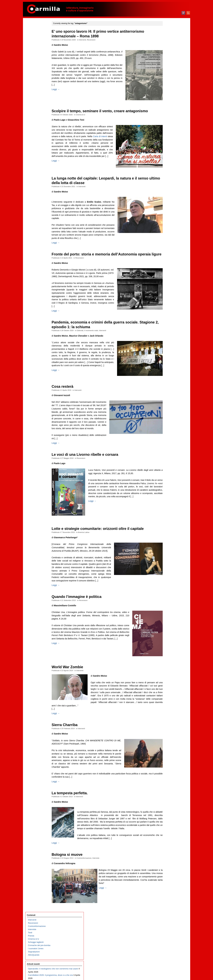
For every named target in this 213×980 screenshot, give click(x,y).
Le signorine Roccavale (38, 209)
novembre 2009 (168, 687)
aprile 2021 (166, 251)
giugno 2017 (167, 397)
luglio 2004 (166, 892)
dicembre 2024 (168, 110)
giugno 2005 (167, 856)
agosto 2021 (167, 238)
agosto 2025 (167, 85)
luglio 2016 (166, 432)
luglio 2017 (166, 394)
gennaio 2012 (167, 605)
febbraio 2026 (167, 66)
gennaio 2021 (167, 260)
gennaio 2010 (167, 681)
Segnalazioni (34, 61)
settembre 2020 (168, 273)
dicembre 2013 (168, 531)
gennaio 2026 (167, 69)
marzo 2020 (166, 292)
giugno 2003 (167, 933)
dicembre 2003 (168, 914)
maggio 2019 (167, 324)
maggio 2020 (167, 286)
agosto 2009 (167, 697)
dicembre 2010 (168, 646)
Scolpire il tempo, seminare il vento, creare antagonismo (106, 111)
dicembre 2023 (168, 148)
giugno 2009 (167, 703)
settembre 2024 (168, 120)
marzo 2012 (166, 598)
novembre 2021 (168, 228)
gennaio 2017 (167, 413)
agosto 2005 (167, 850)
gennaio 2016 (167, 451)
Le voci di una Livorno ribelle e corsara (91, 484)
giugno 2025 (167, 91)
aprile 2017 (166, 404)
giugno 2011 (167, 627)
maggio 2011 (167, 630)
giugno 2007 (167, 780)
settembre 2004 (168, 885)
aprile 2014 (166, 518)
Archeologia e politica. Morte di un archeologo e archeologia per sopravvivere (39, 305)
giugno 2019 (167, 321)
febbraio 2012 (167, 601)
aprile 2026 (166, 59)
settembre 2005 (168, 847)
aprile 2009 (166, 710)
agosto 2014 (167, 506)
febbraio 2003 (167, 946)
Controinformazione (90, 901)
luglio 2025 (166, 88)
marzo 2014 (166, 522)
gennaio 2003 (167, 949)
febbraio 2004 (167, 907)
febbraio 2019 (167, 333)
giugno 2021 (167, 244)
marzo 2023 (166, 177)
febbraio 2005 (167, 869)
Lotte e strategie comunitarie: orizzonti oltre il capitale (104, 559)
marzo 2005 (166, 866)
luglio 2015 (166, 471)
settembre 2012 (168, 579)
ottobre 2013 (167, 538)
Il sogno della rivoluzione (39, 279)
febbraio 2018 (167, 372)
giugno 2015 (167, 474)
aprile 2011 (166, 633)
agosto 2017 (167, 391)
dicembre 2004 (168, 876)
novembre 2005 (168, 841)
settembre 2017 (168, 388)
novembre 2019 (168, 305)
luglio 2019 (166, 317)
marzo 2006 (166, 828)
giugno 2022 (167, 206)
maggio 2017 (167, 400)
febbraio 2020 (167, 295)
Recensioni (97, 40)
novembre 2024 (168, 113)
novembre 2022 (168, 190)
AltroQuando (34, 65)
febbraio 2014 (167, 525)
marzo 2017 (166, 407)
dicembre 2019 (168, 302)
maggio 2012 (167, 592)
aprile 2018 (166, 365)
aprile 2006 (166, 825)
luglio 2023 (166, 164)
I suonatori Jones (36, 58)
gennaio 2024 (167, 145)
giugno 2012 (167, 589)
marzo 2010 (166, 675)
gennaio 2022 (167, 222)
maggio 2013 (167, 553)
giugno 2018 (167, 359)
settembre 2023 (168, 158)
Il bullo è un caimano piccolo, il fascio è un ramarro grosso (37, 145)
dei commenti (170, 969)
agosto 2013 (167, 544)
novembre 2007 (168, 764)
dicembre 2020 (168, 263)
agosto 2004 (167, 888)
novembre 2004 (168, 879)
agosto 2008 (167, 735)
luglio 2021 (166, 241)
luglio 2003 (166, 930)
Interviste (102, 901)
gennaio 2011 (167, 643)
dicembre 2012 (168, 569)
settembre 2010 (168, 656)
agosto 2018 (167, 353)
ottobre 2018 (167, 346)
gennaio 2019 (167, 337)
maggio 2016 (167, 439)
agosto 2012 (167, 582)
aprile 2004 (166, 901)
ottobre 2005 (167, 844)
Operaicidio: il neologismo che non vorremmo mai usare (40, 82)
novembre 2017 (168, 381)
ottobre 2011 (167, 614)
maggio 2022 (167, 209)
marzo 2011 (166, 636)
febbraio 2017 (167, 410)
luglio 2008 (166, 738)
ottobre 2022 (167, 193)
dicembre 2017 (168, 378)
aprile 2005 (166, 863)
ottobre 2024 (167, 117)
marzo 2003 (166, 943)
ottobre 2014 (167, 499)
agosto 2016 (167, 429)
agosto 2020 (167, 276)
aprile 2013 (166, 557)
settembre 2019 (168, 311)
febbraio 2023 (167, 180)
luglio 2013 (166, 547)
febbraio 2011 (167, 640)
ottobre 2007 (167, 767)
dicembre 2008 (168, 723)
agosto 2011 (167, 620)
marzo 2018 (166, 369)
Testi (30, 42)
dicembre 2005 (168, 837)
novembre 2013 (168, 534)
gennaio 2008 (167, 758)
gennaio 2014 (167, 528)
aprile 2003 (166, 939)
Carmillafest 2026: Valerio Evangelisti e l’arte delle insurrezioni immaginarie (39, 235)
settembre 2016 (168, 426)
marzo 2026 (166, 62)
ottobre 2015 (167, 461)
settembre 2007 (168, 770)
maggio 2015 (167, 477)
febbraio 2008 (167, 754)
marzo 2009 (166, 713)
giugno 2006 (167, 818)
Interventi (89, 40)
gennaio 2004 (167, 911)
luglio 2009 (166, 700)
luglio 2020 (166, 279)
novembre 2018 (168, 343)
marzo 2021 (166, 254)
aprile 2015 (166, 480)
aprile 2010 (166, 671)
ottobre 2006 (167, 805)
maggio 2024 (167, 133)
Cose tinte (33, 267)
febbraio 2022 (167, 219)
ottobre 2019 (167, 308)
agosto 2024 (167, 123)
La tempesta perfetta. (76, 833)
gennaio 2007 (167, 796)
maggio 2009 (167, 707)
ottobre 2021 (167, 231)
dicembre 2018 (168, 340)
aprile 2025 (166, 97)
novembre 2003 (168, 917)
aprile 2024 (166, 136)
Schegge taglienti (36, 52)
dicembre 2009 (168, 684)
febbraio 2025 (167, 104)
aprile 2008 (166, 748)
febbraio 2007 (167, 793)
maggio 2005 (167, 860)
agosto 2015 (167, 467)
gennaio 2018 (167, 375)
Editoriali (86, 352)
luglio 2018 (166, 356)
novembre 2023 (168, 152)
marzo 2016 (166, 445)
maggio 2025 (167, 94)
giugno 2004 (167, 895)
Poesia (31, 45)
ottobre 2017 (167, 384)
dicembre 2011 (168, 608)
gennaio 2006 (167, 834)
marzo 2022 (166, 215)
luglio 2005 (166, 853)
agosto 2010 (167, 659)
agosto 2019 (167, 314)
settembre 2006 (168, 809)
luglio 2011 (166, 624)
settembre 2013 (168, 541)
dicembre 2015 (168, 455)
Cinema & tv (87, 115)
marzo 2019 (166, 330)
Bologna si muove (73, 898)
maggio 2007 (167, 783)
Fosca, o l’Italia (35, 203)
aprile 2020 (166, 289)
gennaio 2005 (167, 872)
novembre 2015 (168, 458)
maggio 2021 (167, 247)
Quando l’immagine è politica (83, 630)
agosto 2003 (167, 927)
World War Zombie (74, 700)
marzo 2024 (166, 139)
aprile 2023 (166, 174)
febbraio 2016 (167, 448)
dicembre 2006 (168, 799)
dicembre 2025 (168, 72)
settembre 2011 (168, 617)
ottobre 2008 (167, 729)
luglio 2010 (166, 662)
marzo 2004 (166, 904)
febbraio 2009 (167, 716)
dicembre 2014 (168, 493)
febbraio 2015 (167, 487)
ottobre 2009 (167, 691)
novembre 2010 (168, 649)
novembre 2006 (168, 802)
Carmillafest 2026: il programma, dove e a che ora (40, 91)
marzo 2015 (166, 483)
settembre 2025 (168, 81)
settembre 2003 (168, 923)
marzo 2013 (166, 560)
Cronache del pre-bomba (39, 55)
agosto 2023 (167, 161)
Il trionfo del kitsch (36, 120)
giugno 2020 (167, 282)
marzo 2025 (166, 101)
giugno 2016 (167, 435)
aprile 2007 (166, 786)
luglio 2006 (166, 815)
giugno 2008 (167, 742)
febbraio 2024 (167, 142)
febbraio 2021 (167, 257)
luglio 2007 (166, 777)
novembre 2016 (168, 420)
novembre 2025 (168, 75)
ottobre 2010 (167, 652)
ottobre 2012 (167, 576)
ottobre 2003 (167, 920)
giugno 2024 (167, 129)
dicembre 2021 (168, 225)
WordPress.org (168, 972)
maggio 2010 (167, 668)
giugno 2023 (167, 168)
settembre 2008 (168, 732)
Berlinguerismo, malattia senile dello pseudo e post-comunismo (40, 219)
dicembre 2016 (168, 416)
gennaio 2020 (167, 298)
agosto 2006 (167, 812)
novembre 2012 (168, 573)
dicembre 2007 (168, 761)
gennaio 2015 (167, 490)
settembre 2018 (168, 349)
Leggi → (62, 96)
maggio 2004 (167, 898)
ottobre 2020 (167, 270)
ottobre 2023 (167, 155)
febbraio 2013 (167, 563)
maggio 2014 (167, 515)
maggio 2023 (167, 171)
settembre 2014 (168, 502)
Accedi (164, 963)
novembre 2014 (168, 496)
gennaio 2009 (167, 719)
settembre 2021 (168, 235)
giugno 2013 (167, 550)
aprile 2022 (166, 212)
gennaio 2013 (167, 566)
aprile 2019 (166, 327)
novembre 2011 (168, 611)
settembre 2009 (168, 694)
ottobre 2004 (167, 882)
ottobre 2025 (167, 78)
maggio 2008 (167, 745)
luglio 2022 (166, 203)
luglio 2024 (166, 126)
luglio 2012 (166, 585)
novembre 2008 (168, 726)
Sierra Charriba (71, 761)
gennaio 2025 (167, 107)
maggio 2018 (167, 362)
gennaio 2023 (167, 184)
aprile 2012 (166, 595)
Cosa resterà (69, 410)
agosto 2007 (167, 774)
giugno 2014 (167, 512)
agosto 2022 (167, 199)
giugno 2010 (167, 665)
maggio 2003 (167, 936)
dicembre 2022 (168, 187)
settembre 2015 (168, 464)
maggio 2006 (167, 821)
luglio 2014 (166, 509)
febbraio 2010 (167, 678)
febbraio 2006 (167, 831)
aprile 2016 (166, 442)
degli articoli (169, 966)
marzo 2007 (166, 789)
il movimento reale (97, 352)
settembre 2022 (168, 196)
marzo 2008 (166, 751)
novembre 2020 (168, 266)
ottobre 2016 (167, 423)
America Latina (90, 562)
